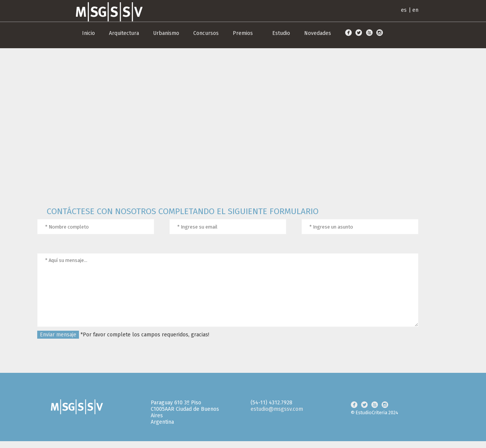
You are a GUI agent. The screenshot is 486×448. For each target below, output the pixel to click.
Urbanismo (166, 33)
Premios (243, 33)
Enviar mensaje (58, 335)
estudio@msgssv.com (277, 409)
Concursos (206, 33)
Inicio (88, 33)
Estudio (281, 33)
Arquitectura (124, 33)
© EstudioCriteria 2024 (375, 413)
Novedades (318, 33)
